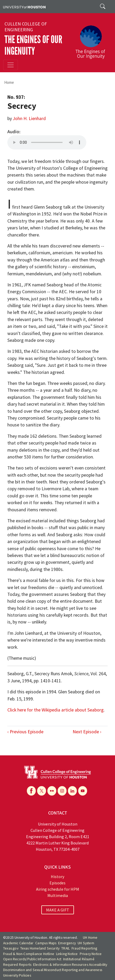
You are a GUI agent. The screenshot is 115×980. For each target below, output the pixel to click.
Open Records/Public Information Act (32, 959)
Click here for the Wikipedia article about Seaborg (56, 710)
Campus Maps (46, 943)
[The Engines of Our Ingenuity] (92, 40)
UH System (86, 943)
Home (9, 82)
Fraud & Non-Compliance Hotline (29, 954)
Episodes (57, 883)
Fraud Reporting (84, 948)
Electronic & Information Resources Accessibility (70, 965)
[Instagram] (62, 791)
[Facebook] (31, 791)
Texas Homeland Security (40, 948)
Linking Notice (67, 954)
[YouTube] (83, 791)
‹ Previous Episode (25, 732)
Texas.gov (11, 948)
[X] (42, 791)
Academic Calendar (18, 943)
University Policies (17, 975)
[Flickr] (52, 791)
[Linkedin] (72, 791)
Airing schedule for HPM (58, 889)
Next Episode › (87, 732)
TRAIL (66, 948)
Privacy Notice (91, 954)
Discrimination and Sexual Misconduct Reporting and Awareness (53, 970)
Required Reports (17, 965)
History (57, 876)
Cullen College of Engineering (26, 27)
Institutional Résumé (79, 959)
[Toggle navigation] (11, 65)
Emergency (67, 943)
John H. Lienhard (29, 118)
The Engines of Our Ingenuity (33, 45)
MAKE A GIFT (58, 910)
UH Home (90, 938)
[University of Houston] (24, 7)
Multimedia (58, 895)
